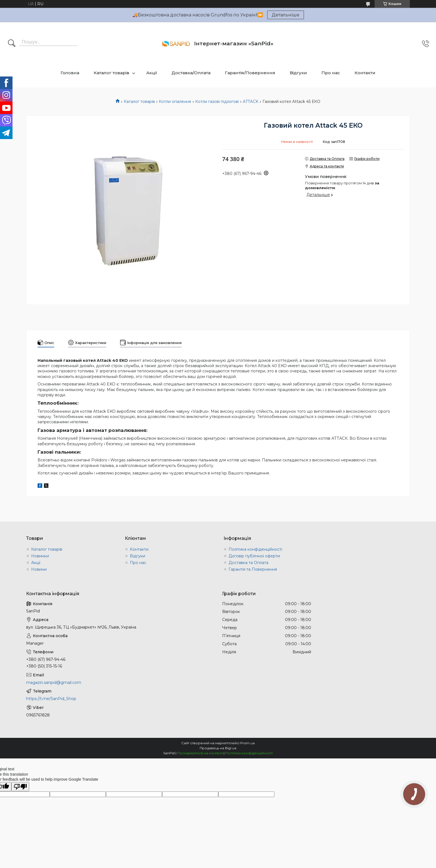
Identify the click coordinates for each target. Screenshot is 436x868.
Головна (70, 73)
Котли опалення (175, 102)
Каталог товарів (112, 73)
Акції (152, 73)
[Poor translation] (20, 787)
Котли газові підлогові (217, 102)
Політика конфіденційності (255, 549)
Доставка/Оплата (191, 73)
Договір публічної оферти (254, 556)
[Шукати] (12, 44)
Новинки (40, 556)
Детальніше (286, 15)
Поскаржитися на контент (200, 753)
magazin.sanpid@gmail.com (54, 682)
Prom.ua (247, 743)
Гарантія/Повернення (250, 73)
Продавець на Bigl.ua (218, 748)
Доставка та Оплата (248, 563)
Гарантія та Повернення (253, 569)
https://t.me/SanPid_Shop (51, 699)
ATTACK (251, 102)
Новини (39, 569)
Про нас (331, 73)
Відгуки (298, 73)
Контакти (365, 73)
